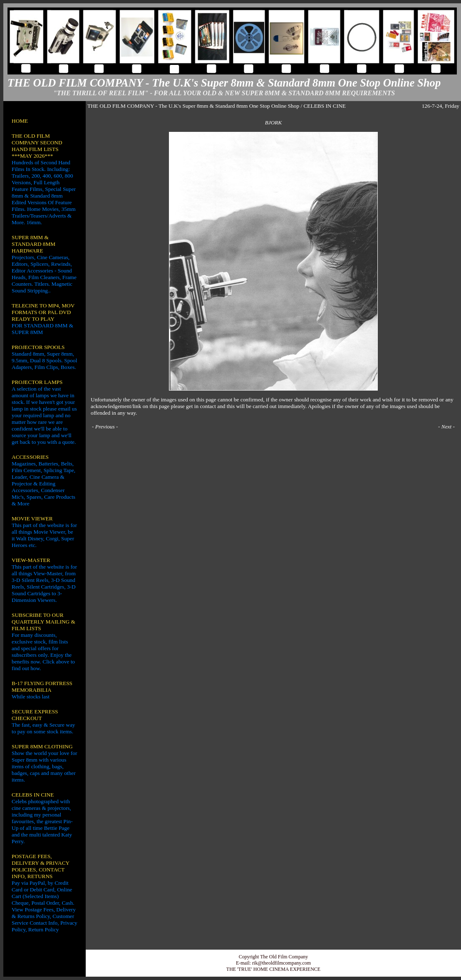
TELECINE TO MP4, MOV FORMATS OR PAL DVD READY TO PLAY (43, 312)
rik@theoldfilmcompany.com (281, 963)
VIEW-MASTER (31, 560)
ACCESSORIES (30, 457)
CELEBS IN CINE (33, 795)
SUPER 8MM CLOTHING (42, 746)
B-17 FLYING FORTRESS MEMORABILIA (42, 687)
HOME (20, 121)
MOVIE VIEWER (32, 518)
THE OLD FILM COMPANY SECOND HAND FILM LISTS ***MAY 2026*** (37, 146)
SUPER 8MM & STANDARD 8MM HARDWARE (33, 244)
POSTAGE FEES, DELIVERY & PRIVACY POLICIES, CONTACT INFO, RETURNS (41, 866)
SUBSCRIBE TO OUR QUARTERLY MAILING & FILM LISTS (43, 622)
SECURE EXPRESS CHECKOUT (35, 715)
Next (446, 427)
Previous (105, 427)
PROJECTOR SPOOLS (38, 347)
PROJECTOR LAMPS (37, 382)
